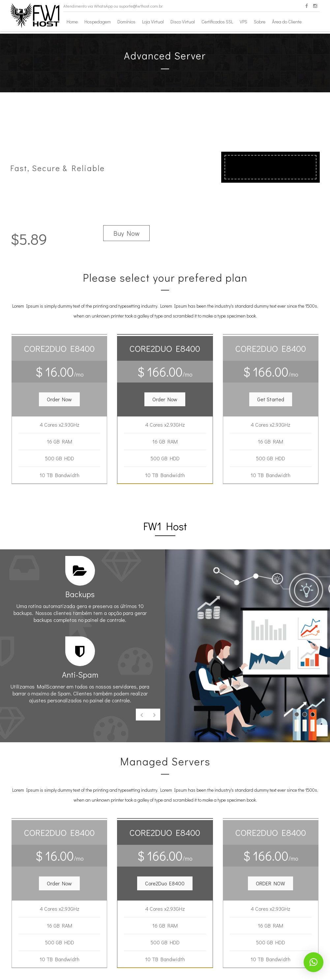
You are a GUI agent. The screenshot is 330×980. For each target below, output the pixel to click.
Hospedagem (98, 22)
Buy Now (126, 233)
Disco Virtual (183, 22)
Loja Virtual (153, 22)
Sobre (260, 22)
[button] (59, 399)
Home (72, 22)
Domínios (126, 22)
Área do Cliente (287, 22)
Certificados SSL (217, 22)
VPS (243, 22)
